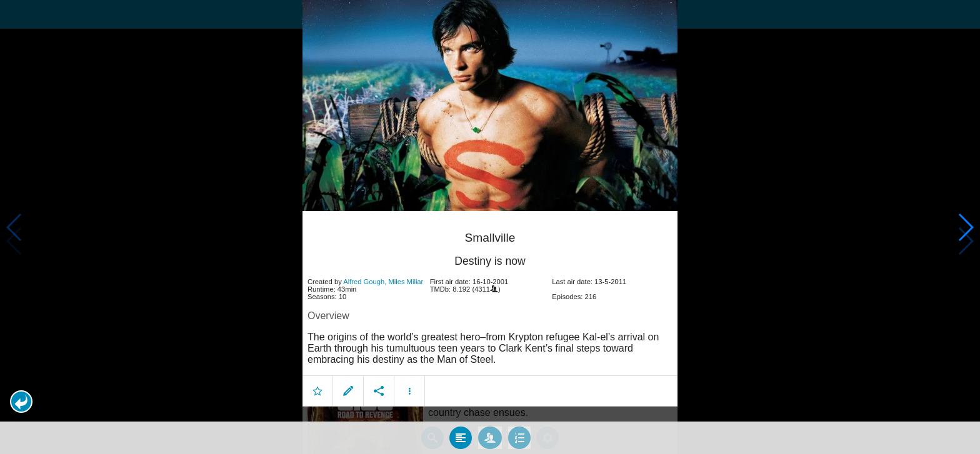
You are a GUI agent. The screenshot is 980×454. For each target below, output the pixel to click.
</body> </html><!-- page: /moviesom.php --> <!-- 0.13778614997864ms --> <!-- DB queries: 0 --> (490, 227)
